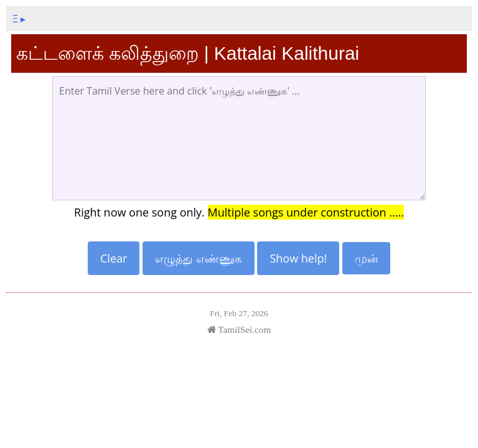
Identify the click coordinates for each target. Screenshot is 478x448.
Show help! (298, 258)
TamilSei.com (239, 329)
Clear (114, 258)
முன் (366, 258)
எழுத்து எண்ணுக (199, 258)
